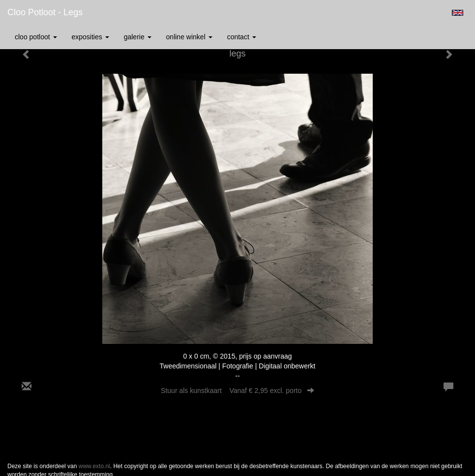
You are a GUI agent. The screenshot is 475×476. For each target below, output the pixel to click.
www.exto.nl (94, 466)
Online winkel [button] (189, 37)
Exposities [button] (90, 37)
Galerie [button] (138, 37)
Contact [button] (242, 37)
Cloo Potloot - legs (45, 12)
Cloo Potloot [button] (36, 37)
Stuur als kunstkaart (237, 391)
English (458, 13)
